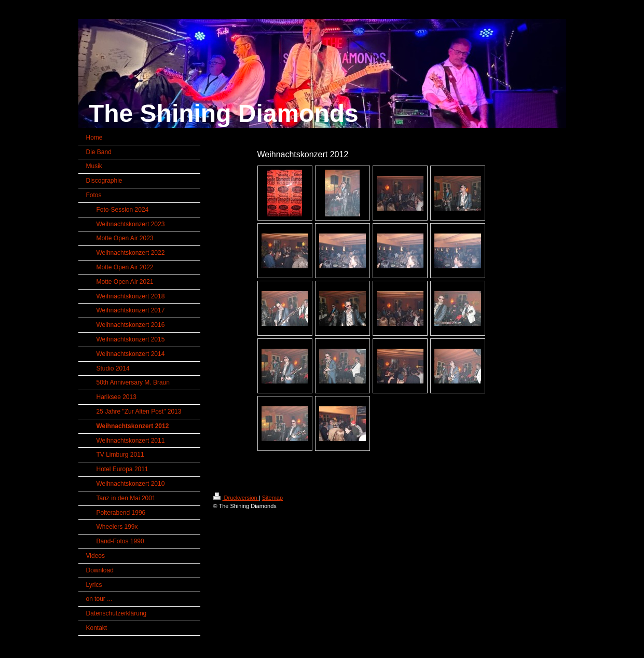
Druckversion (236, 498)
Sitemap (272, 498)
